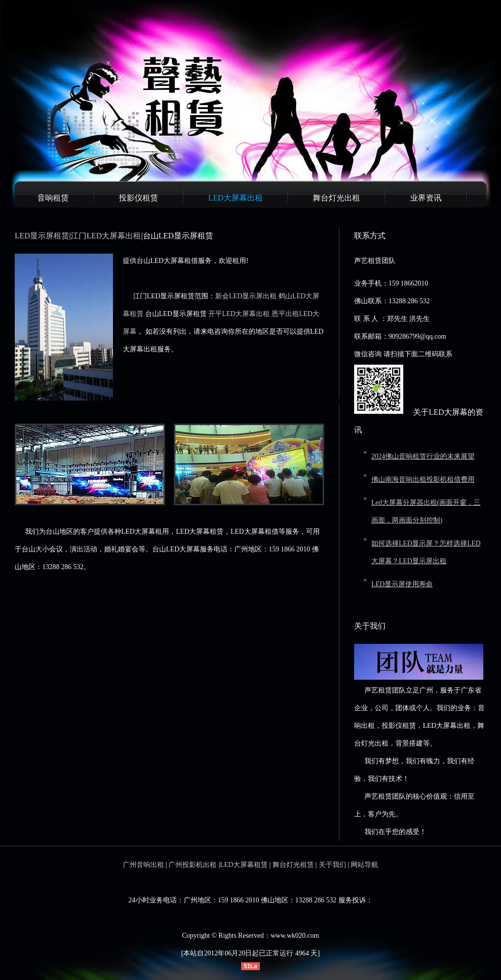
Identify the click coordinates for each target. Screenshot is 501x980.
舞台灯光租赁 (293, 865)
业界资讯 (426, 198)
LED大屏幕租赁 (244, 865)
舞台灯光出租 (336, 198)
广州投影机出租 (193, 865)
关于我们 (333, 865)
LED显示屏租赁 (42, 236)
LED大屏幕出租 (236, 198)
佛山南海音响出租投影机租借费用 (423, 479)
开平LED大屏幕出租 (239, 314)
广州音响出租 (143, 865)
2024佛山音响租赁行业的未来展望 (423, 456)
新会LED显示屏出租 (246, 296)
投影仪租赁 (139, 198)
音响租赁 (53, 198)
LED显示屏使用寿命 (402, 584)
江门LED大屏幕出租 (106, 236)
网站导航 (364, 865)
